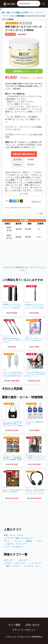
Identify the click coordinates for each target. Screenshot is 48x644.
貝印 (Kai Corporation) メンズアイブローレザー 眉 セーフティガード (13, 340)
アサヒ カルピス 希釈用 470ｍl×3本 (35, 423)
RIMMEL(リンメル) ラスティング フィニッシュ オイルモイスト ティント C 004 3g (13, 306)
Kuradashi (6, 487)
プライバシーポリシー (24, 630)
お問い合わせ (32, 625)
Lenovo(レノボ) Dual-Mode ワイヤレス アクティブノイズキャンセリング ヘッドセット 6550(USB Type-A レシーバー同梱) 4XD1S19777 (35, 492)
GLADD (28, 454)
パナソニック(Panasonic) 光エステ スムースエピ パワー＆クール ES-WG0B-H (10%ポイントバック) (13, 374)
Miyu (39, 237)
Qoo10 (5, 370)
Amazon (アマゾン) (9, 302)
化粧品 (12, 16)
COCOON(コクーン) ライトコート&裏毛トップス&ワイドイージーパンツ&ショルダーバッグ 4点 (35, 458)
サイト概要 (14, 625)
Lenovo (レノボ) (30, 487)
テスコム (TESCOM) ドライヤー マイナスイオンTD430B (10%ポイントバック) (35, 374)
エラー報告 (39, 214)
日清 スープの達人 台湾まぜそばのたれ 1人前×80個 (13, 491)
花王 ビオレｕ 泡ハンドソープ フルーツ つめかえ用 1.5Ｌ (35, 339)
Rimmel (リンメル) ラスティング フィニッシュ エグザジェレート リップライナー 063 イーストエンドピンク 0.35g (35, 306)
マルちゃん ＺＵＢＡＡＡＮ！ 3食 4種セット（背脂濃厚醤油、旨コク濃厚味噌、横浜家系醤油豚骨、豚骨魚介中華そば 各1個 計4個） (12, 458)
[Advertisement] (24, 251)
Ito (39, 229)
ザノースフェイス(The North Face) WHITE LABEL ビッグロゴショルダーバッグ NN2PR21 (13, 424)
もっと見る (24, 193)
